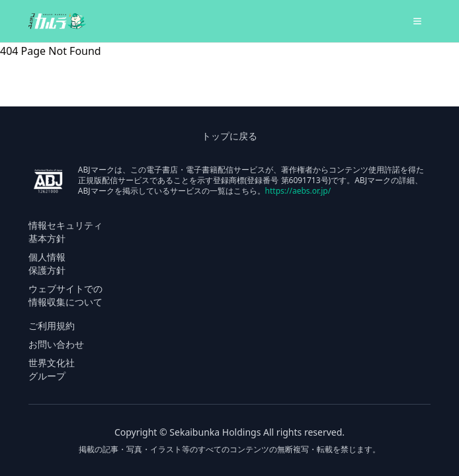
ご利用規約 (52, 326)
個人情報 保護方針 (47, 263)
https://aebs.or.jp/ (298, 191)
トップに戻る (230, 136)
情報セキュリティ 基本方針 (65, 232)
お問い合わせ (56, 344)
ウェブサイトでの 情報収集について (65, 295)
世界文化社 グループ (52, 369)
